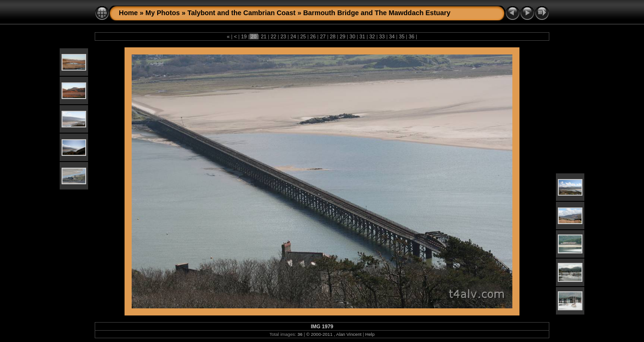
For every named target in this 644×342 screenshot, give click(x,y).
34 (392, 36)
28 (332, 36)
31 (362, 36)
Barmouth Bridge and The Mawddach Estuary (377, 13)
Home (128, 13)
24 (293, 36)
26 (313, 36)
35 (402, 36)
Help (370, 334)
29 (342, 36)
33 (382, 36)
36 (411, 36)
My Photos (163, 13)
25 (303, 36)
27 (323, 36)
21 (264, 36)
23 (283, 36)
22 (274, 36)
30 (352, 36)
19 (244, 36)
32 (372, 36)
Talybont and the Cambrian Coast (241, 13)
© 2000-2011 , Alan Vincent (334, 334)
